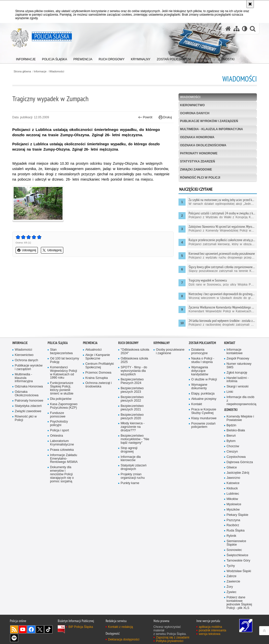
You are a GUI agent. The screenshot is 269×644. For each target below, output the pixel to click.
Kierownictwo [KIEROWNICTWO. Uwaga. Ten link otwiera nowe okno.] (192, 105)
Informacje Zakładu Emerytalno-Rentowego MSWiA (64, 461)
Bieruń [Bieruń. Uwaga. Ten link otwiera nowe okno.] (231, 438)
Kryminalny (162, 345)
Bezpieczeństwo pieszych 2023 (132, 392)
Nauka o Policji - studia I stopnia (203, 363)
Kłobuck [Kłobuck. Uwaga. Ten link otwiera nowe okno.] (232, 491)
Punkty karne (130, 485)
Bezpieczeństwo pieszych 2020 (132, 419)
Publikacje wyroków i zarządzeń (209, 121)
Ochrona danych (195, 113)
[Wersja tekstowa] (245, 29)
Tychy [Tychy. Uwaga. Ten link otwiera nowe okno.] (231, 568)
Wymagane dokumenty (199, 389)
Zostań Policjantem (202, 345)
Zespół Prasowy (238, 361)
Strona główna (22, 72)
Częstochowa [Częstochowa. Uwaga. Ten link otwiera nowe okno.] (236, 459)
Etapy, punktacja (203, 396)
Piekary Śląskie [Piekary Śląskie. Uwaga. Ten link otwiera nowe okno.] (237, 517)
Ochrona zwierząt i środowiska (99, 387)
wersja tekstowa (210, 636)
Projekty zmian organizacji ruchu (133, 478)
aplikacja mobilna (211, 629)
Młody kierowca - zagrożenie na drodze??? (133, 429)
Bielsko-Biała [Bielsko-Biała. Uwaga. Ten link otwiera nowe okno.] (236, 433)
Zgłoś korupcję (237, 375)
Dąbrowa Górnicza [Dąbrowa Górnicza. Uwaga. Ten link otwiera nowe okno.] (240, 465)
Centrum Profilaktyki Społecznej (100, 368)
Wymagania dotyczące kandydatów (200, 373)
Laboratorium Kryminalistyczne (62, 445)
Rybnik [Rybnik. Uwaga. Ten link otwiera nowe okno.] (232, 538)
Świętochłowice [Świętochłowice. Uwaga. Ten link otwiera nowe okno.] (237, 558)
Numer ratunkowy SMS (239, 368)
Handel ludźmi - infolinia (238, 382)
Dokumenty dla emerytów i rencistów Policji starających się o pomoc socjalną (62, 477)
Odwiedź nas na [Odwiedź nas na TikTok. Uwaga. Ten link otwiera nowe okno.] (48, 632)
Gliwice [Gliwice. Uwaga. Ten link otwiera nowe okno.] (232, 470)
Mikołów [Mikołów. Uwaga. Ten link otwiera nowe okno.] (232, 501)
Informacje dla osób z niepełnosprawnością (241, 403)
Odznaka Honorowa (197, 137)
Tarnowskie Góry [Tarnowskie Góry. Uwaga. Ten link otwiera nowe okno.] (238, 563)
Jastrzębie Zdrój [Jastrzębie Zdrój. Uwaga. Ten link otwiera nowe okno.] (238, 475)
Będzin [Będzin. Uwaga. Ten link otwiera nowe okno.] (232, 428)
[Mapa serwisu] (236, 29)
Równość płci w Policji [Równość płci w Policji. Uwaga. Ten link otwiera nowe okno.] (26, 421)
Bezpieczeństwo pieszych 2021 (132, 410)
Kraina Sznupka (97, 380)
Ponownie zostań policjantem (203, 427)
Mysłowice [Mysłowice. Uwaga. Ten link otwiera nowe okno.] (234, 507)
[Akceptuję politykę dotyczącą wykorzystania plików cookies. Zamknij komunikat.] (250, 4)
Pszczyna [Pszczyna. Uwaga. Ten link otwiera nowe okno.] (233, 523)
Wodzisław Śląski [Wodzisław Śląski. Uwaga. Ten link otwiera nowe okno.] (239, 573)
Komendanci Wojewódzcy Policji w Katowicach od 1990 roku (64, 375)
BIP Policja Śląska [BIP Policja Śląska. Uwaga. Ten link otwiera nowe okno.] (81, 629)
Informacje (40, 72)
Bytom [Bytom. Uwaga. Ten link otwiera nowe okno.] (231, 443)
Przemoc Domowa (98, 375)
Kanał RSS (14, 632)
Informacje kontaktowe (235, 354)
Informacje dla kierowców (131, 461)
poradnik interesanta (213, 633)
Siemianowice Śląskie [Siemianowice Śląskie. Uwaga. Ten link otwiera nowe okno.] (236, 545)
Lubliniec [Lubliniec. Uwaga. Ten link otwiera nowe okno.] (233, 496)
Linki (230, 394)
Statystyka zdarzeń (197, 161)
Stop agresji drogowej (129, 452)
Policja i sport (60, 433)
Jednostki (231, 412)
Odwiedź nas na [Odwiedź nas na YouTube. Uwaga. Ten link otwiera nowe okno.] (23, 632)
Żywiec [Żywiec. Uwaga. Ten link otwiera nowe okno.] (232, 594)
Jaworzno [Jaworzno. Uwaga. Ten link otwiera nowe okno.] (233, 480)
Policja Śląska (58, 345)
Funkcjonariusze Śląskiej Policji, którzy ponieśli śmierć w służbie (62, 391)
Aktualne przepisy (204, 401)
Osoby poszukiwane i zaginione (170, 354)
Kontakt (197, 407)
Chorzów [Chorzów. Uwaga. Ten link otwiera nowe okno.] (233, 449)
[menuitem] (26, 58)
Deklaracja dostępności (124, 642)
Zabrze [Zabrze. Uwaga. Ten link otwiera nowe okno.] (232, 579)
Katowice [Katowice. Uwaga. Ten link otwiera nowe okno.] (233, 485)
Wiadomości (57, 72)
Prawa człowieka (62, 452)
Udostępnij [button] (27, 250)
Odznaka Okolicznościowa (203, 145)
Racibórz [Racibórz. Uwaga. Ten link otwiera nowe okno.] (233, 528)
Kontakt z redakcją (121, 629)
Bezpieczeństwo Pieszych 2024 (132, 384)
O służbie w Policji (204, 382)
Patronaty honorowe (199, 153)
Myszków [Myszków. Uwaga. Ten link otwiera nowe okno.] (233, 512)
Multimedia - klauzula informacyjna (212, 129)
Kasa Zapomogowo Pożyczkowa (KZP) (64, 408)
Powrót (145, 117)
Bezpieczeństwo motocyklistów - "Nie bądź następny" (135, 442)
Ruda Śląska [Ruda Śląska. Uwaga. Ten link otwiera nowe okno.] (236, 533)
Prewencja (90, 345)
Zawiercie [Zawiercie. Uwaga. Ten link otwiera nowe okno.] (233, 584)
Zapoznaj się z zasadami (173, 640)
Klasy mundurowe (204, 421)
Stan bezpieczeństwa (62, 354)
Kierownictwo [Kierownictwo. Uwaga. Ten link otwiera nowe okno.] (24, 357)
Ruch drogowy (128, 345)
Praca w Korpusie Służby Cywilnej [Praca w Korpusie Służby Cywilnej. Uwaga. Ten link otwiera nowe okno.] (204, 414)
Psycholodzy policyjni (59, 426)
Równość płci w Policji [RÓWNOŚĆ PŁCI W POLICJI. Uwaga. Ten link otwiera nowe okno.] (200, 178)
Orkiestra (57, 438)
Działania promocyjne (200, 354)
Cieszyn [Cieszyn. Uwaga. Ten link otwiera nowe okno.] (232, 454)
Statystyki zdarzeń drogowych (134, 470)
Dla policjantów (61, 401)
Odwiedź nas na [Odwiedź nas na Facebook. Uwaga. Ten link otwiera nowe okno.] (31, 632)
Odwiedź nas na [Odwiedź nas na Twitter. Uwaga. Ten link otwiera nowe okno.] (40, 632)
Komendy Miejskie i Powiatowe (240, 421)
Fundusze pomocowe (58, 417)
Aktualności (94, 352)
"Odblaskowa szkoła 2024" (135, 354)
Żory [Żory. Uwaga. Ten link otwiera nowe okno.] (230, 589)
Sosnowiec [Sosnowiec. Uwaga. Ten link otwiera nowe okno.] (234, 552)
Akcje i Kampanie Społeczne (98, 359)
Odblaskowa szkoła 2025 (134, 363)
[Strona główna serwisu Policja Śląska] (228, 29)
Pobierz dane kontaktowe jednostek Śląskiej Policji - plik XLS (239, 605)
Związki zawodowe (196, 170)
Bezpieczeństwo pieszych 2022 (132, 401)
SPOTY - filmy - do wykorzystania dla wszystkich (134, 373)
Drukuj (165, 117)
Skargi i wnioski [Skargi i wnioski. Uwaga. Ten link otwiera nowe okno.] (238, 389)
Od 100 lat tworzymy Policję (65, 363)
